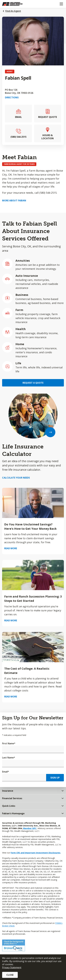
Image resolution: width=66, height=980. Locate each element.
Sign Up (55, 778)
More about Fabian (14, 201)
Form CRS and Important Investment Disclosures (35, 853)
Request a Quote (33, 383)
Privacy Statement (12, 967)
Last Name (9, 758)
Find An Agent (13, 11)
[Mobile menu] (61, 4)
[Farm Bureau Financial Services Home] (17, 4)
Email (6, 772)
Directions (12, 97)
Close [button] (10, 975)
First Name (9, 743)
